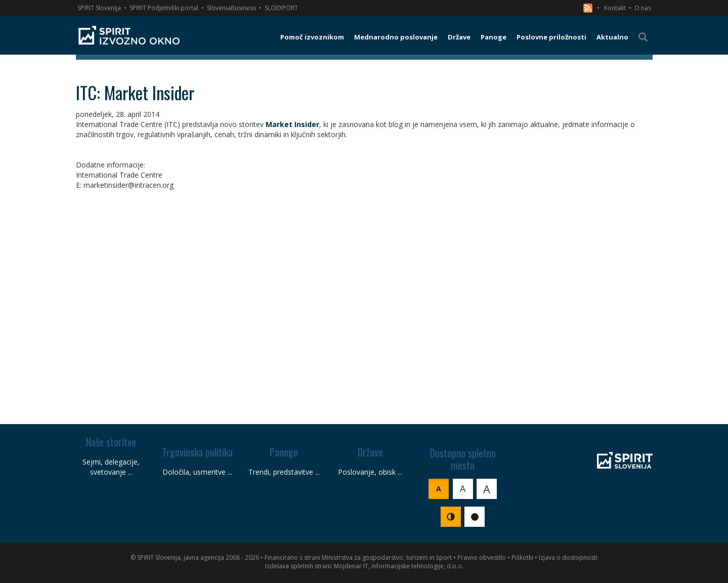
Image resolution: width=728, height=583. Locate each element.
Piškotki (522, 557)
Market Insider (292, 124)
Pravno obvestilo (482, 557)
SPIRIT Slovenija (99, 8)
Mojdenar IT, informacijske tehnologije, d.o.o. (399, 566)
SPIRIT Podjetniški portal (164, 8)
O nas (643, 8)
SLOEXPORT (281, 8)
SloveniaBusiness (231, 8)
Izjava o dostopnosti (568, 557)
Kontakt (615, 8)
